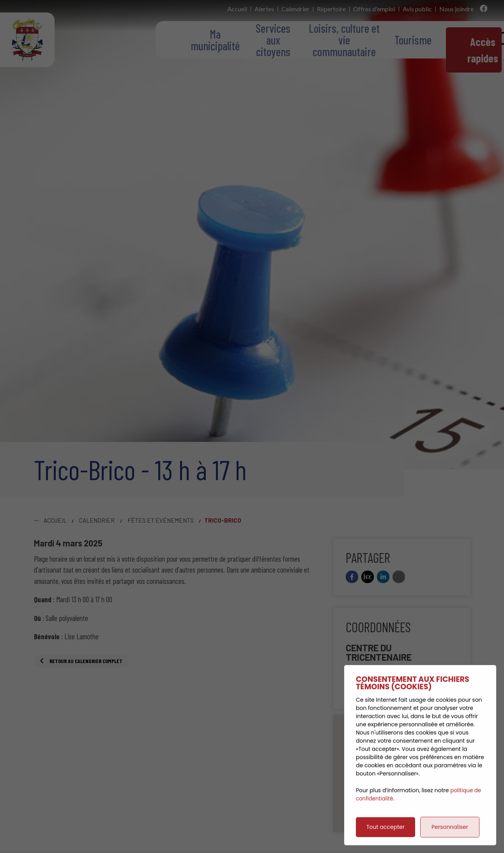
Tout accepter (386, 834)
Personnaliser (450, 834)
